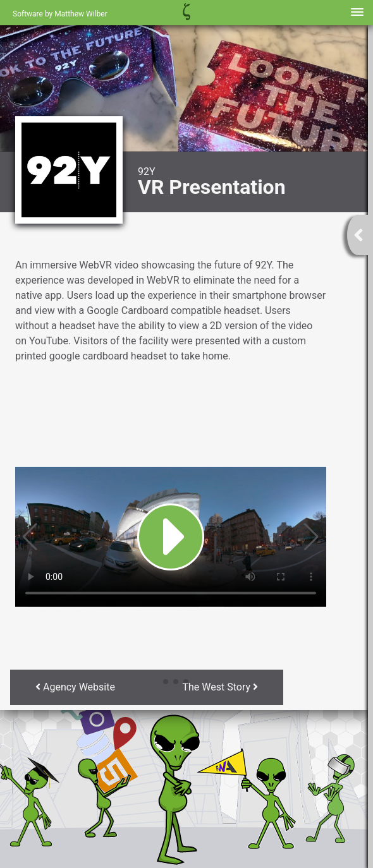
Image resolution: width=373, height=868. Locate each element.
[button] (156, 682)
